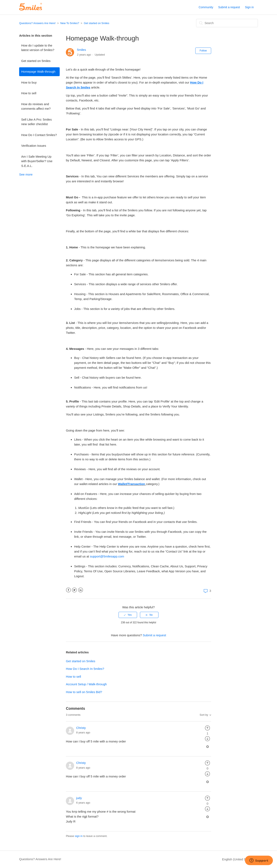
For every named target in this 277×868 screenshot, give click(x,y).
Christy (81, 728)
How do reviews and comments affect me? (36, 106)
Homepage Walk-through (38, 72)
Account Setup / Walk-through (86, 684)
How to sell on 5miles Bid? (84, 692)
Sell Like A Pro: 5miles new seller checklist (36, 122)
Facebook (68, 590)
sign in (79, 836)
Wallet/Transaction (132, 484)
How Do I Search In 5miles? (85, 669)
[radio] (128, 615)
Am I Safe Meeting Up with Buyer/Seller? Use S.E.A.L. (37, 161)
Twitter (74, 590)
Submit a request (229, 7)
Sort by (204, 715)
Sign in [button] (249, 7)
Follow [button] (203, 51)
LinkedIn (81, 590)
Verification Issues (34, 146)
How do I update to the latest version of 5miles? (38, 48)
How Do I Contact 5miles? (39, 135)
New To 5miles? (70, 23)
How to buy (29, 82)
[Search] (227, 23)
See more (26, 174)
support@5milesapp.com (107, 556)
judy (79, 798)
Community (206, 7)
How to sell (29, 93)
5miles (81, 50)
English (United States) (238, 859)
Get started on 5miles (97, 23)
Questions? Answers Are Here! (37, 23)
